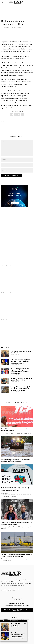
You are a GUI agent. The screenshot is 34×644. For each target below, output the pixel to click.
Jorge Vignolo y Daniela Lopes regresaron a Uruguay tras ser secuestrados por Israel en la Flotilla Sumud (20, 371)
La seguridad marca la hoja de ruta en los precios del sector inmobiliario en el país (20, 389)
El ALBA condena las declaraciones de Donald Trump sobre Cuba (16, 430)
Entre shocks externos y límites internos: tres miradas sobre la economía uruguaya (20, 361)
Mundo (3, 17)
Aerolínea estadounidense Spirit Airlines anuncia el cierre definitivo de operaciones (17, 555)
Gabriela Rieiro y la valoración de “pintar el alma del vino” (21, 379)
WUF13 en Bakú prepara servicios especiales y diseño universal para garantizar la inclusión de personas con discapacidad (16, 489)
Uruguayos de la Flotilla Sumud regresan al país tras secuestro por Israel (17, 523)
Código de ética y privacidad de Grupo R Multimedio (17, 610)
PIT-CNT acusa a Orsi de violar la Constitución (22, 352)
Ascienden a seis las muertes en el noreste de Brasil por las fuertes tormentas (15, 460)
